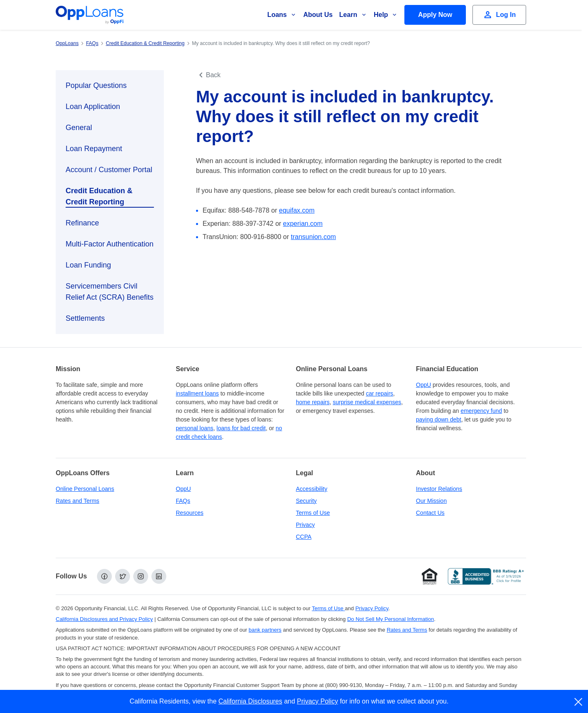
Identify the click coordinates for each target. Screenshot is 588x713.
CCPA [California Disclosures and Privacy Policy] (304, 537)
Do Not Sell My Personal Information (390, 619)
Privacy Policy (318, 701)
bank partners (265, 630)
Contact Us (430, 513)
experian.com (303, 224)
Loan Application (93, 107)
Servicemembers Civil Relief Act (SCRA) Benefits (110, 292)
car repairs (380, 393)
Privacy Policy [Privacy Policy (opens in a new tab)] (372, 608)
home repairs (313, 402)
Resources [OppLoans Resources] (190, 513)
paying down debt (439, 419)
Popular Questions (96, 85)
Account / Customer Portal (109, 170)
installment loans (197, 393)
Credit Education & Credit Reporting (99, 196)
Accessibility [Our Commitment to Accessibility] (312, 489)
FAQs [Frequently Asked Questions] (183, 501)
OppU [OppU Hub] (424, 385)
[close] (579, 702)
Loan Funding (88, 265)
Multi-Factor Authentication (110, 244)
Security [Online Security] (306, 501)
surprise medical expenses (367, 402)
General (79, 128)
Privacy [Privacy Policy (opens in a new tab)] (305, 525)
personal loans (195, 428)
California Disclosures (250, 701)
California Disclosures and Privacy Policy (104, 619)
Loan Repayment (94, 149)
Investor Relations (439, 489)
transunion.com (313, 237)
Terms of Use (313, 513)
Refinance (82, 223)
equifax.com (297, 210)
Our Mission (431, 501)
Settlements (85, 318)
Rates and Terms (78, 501)
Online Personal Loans (85, 489)
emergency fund (481, 411)
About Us (318, 15)
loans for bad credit (241, 428)
